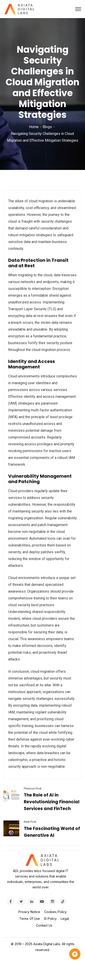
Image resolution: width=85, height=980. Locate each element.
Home (34, 127)
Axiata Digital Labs (47, 944)
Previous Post (33, 788)
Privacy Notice (29, 912)
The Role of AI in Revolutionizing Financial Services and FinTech (52, 802)
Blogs (47, 127)
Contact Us (44, 925)
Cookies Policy (55, 912)
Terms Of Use (30, 919)
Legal (65, 919)
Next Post (30, 822)
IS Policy (50, 919)
